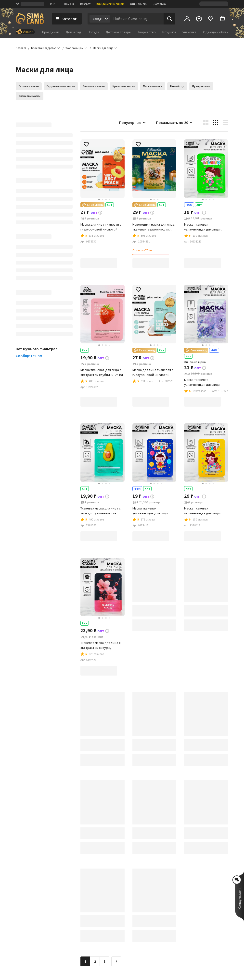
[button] (103, 48)
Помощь (69, 4)
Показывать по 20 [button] (174, 122)
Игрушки (169, 32)
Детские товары (118, 32)
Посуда (93, 32)
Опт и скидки (139, 4)
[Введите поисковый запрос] (137, 19)
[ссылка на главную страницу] (30, 19)
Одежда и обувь (216, 32)
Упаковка (189, 32)
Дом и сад (73, 32)
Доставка (160, 4)
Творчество (147, 32)
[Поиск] (169, 19)
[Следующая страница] (116, 961)
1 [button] (85, 961)
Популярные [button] (133, 122)
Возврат (85, 4)
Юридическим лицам (110, 4)
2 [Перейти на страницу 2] (95, 961)
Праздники (51, 32)
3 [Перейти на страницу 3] (105, 961)
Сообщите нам (29, 356)
